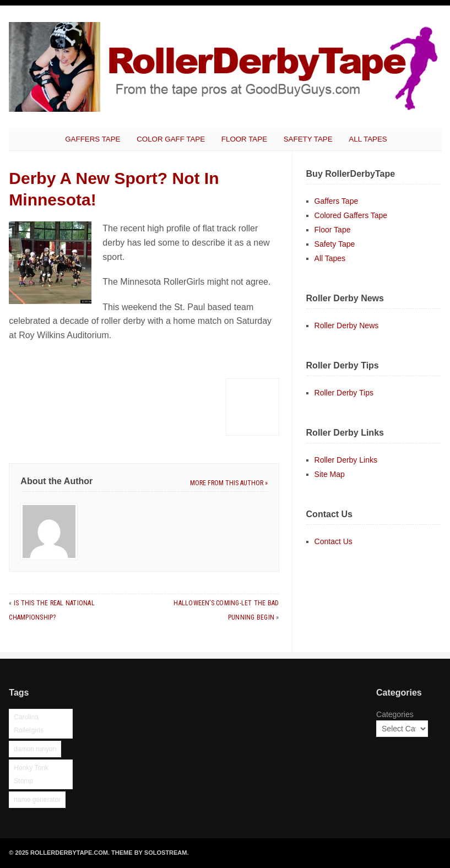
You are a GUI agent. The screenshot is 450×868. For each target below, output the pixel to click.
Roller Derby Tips (344, 393)
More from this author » (229, 483)
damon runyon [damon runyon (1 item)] (35, 749)
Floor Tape (244, 139)
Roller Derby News (347, 325)
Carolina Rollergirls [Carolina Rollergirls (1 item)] (28, 724)
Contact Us (334, 541)
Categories (395, 714)
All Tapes (368, 139)
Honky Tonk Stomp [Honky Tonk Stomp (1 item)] (31, 774)
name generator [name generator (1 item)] (37, 800)
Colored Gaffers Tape (351, 215)
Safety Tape (308, 139)
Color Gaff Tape (171, 139)
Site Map (330, 474)
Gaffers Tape (93, 139)
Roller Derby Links (346, 460)
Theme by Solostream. (150, 853)
